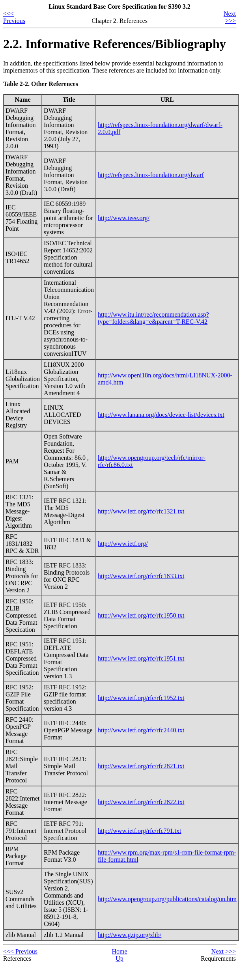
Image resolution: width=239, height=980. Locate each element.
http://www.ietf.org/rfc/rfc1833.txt (141, 576)
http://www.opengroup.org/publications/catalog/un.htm (167, 899)
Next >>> (230, 17)
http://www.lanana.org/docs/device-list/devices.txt (161, 415)
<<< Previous (14, 17)
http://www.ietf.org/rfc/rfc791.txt (140, 831)
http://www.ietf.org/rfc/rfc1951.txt (141, 658)
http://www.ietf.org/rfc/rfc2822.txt (141, 802)
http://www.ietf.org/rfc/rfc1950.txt (141, 615)
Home (119, 951)
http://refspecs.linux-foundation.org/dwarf (151, 175)
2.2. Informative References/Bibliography (115, 44)
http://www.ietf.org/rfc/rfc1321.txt (141, 511)
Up (119, 959)
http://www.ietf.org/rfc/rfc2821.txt (141, 766)
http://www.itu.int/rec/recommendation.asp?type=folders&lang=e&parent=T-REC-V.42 (153, 318)
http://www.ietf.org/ (123, 544)
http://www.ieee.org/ (124, 218)
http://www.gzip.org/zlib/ (130, 935)
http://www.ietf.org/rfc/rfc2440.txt (141, 730)
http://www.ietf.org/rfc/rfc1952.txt (141, 698)
